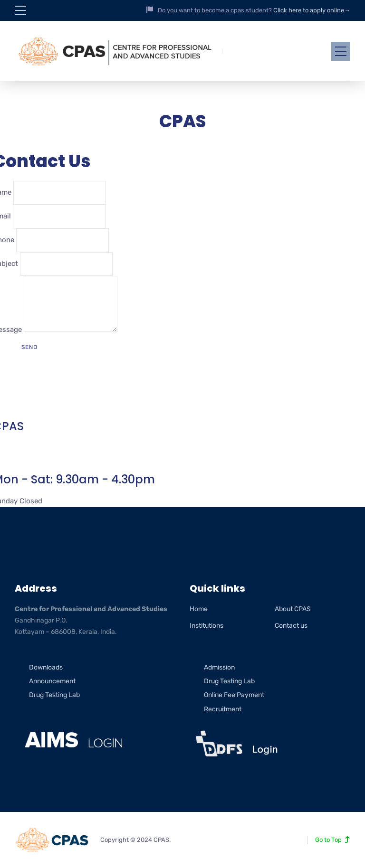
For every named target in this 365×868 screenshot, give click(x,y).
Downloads (46, 667)
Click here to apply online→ (312, 10)
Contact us (291, 626)
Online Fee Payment (234, 695)
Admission (219, 667)
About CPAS (293, 609)
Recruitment (223, 709)
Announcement (52, 681)
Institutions (207, 626)
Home (199, 609)
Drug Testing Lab (54, 695)
